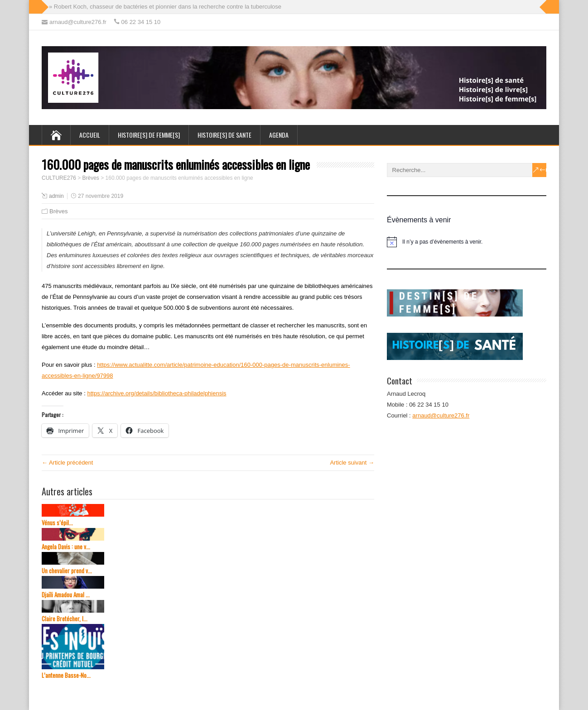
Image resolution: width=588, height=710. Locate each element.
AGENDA (279, 135)
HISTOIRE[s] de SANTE (224, 135)
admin (56, 196)
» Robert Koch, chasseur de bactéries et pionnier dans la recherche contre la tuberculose (165, 7)
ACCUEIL (90, 135)
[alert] (467, 242)
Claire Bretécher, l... (65, 619)
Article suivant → (352, 463)
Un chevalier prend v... (67, 571)
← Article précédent (67, 463)
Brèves (58, 211)
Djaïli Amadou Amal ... (66, 595)
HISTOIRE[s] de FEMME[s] (149, 135)
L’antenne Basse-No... (66, 675)
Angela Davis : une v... (66, 547)
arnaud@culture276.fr (441, 415)
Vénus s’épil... (57, 523)
